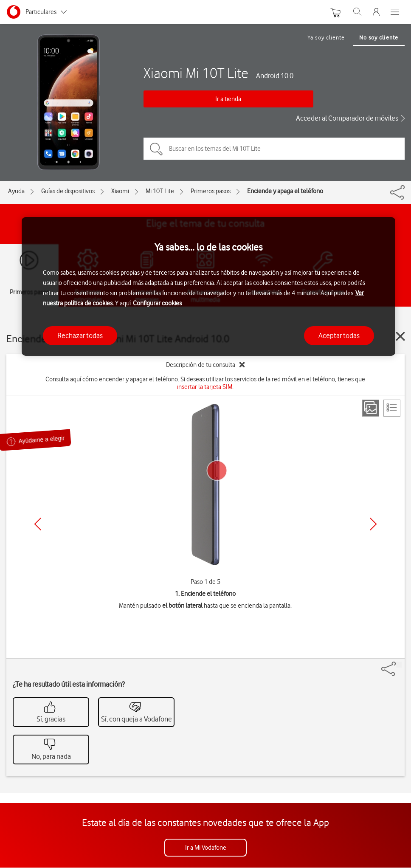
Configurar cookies (157, 303)
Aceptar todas (339, 335)
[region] (208, 286)
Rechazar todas (80, 335)
